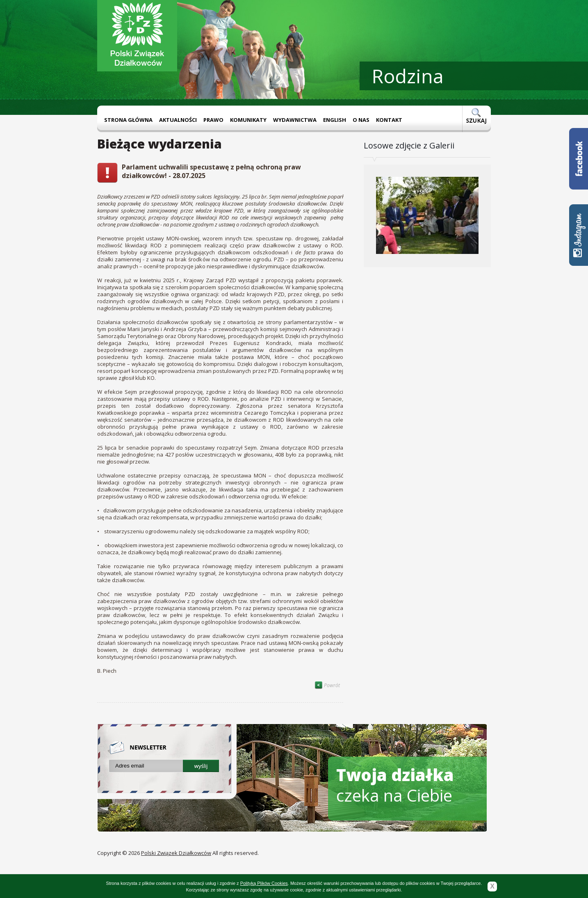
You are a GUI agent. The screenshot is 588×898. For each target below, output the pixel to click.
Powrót (327, 685)
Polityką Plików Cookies (264, 883)
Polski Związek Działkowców (176, 853)
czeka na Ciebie (395, 785)
